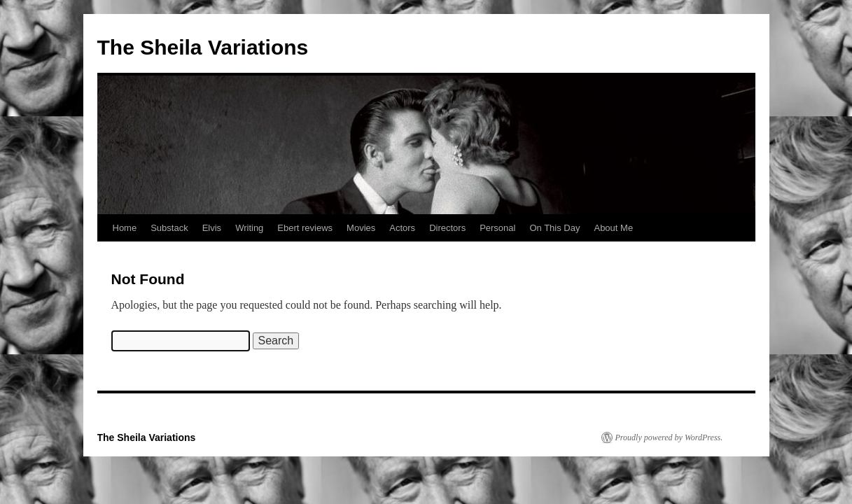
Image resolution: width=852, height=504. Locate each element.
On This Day (554, 228)
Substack (169, 228)
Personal (497, 228)
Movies (361, 228)
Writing (249, 228)
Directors (447, 228)
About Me (613, 228)
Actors (402, 228)
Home (125, 228)
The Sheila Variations (203, 47)
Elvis (212, 228)
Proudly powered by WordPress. (669, 437)
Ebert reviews (305, 228)
